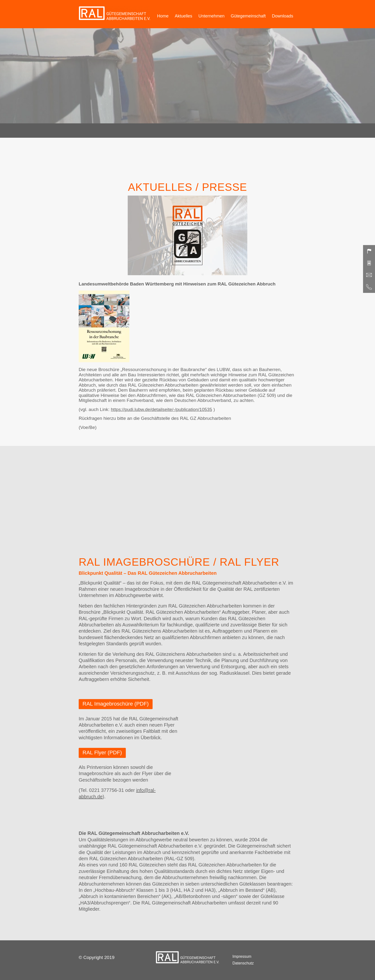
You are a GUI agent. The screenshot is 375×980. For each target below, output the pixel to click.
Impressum (242, 957)
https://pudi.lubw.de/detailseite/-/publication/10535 (161, 409)
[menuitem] (163, 14)
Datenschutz (243, 963)
